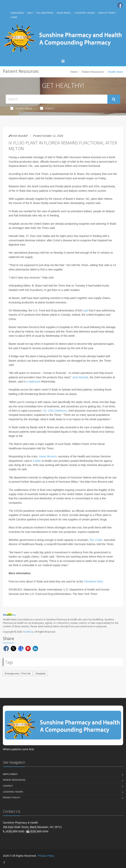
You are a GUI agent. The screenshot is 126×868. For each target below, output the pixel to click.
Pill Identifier (45, 13)
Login (14, 17)
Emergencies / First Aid (18, 674)
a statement (33, 382)
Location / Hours (85, 13)
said (86, 310)
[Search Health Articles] (57, 99)
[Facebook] (120, 5)
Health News (21, 108)
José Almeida (80, 377)
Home (74, 72)
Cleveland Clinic (93, 581)
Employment (10, 774)
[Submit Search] (114, 99)
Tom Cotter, (96, 540)
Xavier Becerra (48, 456)
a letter (37, 461)
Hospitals (41, 674)
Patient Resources (93, 72)
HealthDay (28, 632)
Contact (8, 786)
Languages (17, 13)
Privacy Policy (12, 798)
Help (30, 13)
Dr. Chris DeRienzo (55, 411)
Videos (47, 108)
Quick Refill (64, 13)
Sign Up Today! (107, 13)
